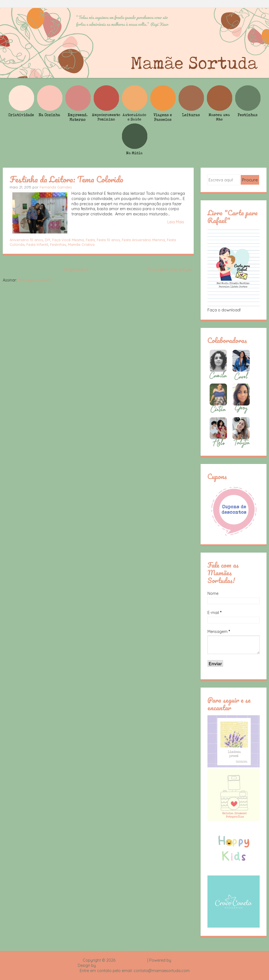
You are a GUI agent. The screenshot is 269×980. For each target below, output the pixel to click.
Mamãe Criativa (81, 244)
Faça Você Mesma (68, 240)
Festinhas (58, 244)
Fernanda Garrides (56, 187)
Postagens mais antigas (170, 270)
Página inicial (76, 270)
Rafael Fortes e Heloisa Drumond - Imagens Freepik (144, 965)
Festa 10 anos (108, 240)
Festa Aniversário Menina (143, 240)
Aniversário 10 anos (26, 240)
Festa (90, 240)
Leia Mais (176, 222)
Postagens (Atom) (35, 280)
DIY (48, 240)
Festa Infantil (37, 244)
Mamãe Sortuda (131, 960)
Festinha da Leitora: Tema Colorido (66, 179)
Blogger (179, 960)
